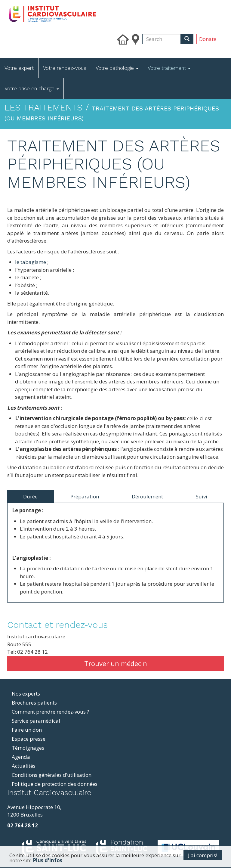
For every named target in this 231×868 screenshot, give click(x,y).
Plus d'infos (48, 860)
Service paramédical (36, 721)
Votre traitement (169, 68)
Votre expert (19, 68)
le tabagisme (31, 262)
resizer (8, 800)
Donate (208, 39)
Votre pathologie (117, 68)
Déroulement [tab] (147, 496)
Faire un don (27, 730)
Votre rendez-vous (65, 68)
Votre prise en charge (32, 88)
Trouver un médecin (116, 663)
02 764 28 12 (23, 825)
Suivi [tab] (202, 496)
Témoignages (28, 748)
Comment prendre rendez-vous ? (50, 712)
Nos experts (26, 694)
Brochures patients (34, 703)
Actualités (24, 766)
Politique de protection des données (55, 784)
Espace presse (29, 739)
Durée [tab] (30, 496)
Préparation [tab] (85, 496)
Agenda (21, 757)
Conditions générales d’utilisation (52, 775)
